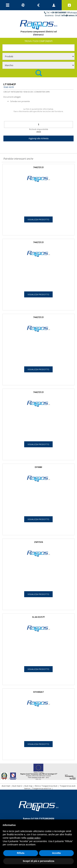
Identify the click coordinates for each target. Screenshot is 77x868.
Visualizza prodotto (38, 219)
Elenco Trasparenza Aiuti (46, 786)
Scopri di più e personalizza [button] (38, 861)
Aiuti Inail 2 (17, 786)
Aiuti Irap (28, 786)
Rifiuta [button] (21, 853)
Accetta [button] (56, 853)
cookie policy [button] (34, 838)
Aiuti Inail (6, 786)
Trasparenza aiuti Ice (42, 788)
